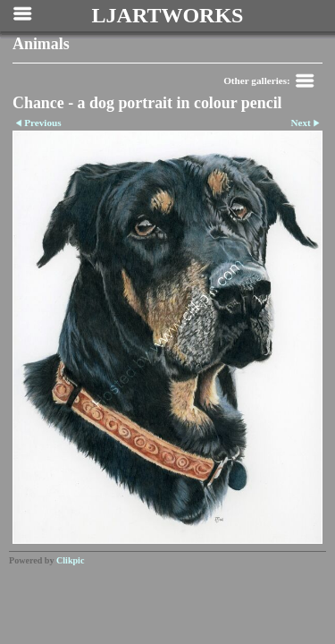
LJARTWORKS (168, 15)
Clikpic (70, 560)
